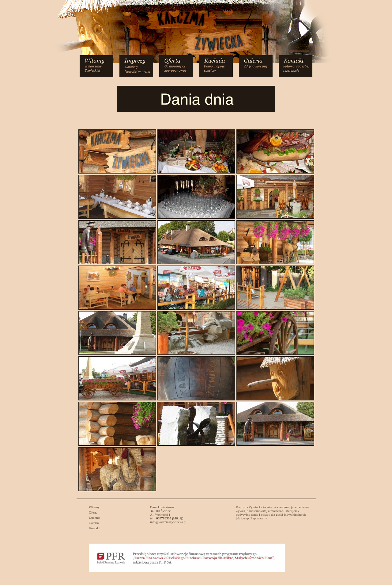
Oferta (93, 512)
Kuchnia (94, 518)
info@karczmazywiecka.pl (168, 522)
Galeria (94, 523)
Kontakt (94, 528)
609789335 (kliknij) (170, 518)
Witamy (94, 507)
